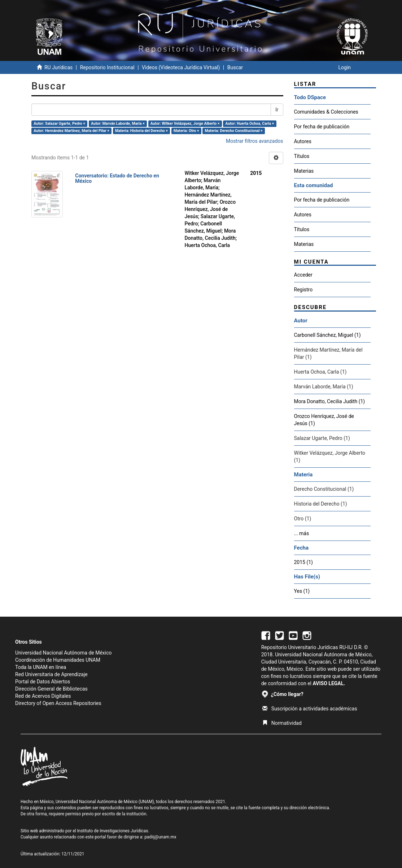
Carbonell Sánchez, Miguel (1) (327, 335)
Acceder (303, 275)
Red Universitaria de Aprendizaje (51, 674)
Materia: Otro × (186, 131)
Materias (304, 171)
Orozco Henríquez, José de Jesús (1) (324, 420)
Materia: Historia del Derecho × (141, 131)
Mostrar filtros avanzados (255, 141)
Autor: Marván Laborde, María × (118, 124)
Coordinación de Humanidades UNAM (58, 660)
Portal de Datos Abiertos (43, 682)
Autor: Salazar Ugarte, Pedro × (59, 124)
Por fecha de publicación (322, 127)
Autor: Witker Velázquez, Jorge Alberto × (185, 124)
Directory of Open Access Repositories (58, 703)
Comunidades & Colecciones (326, 112)
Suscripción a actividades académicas (310, 709)
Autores (303, 141)
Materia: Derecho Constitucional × (234, 131)
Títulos (302, 156)
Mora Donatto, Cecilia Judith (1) (330, 401)
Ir (277, 110)
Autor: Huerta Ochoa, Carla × (250, 124)
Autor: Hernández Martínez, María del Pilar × (71, 131)
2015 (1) (303, 562)
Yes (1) (302, 591)
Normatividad (282, 723)
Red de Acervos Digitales (43, 696)
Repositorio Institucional (107, 67)
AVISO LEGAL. (329, 683)
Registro (303, 290)
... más (302, 533)
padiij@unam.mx (160, 837)
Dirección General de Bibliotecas (51, 689)
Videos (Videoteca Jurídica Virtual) (181, 67)
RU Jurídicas (58, 67)
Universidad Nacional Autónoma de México (64, 653)
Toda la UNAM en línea (41, 667)
